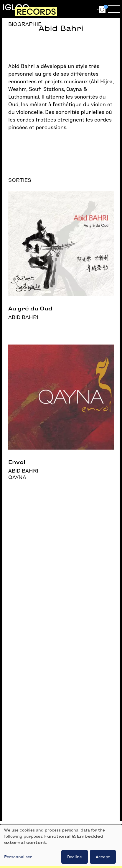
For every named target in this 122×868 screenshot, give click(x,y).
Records (36, 12)
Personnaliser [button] (18, 857)
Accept (103, 857)
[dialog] (61, 846)
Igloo (16, 7)
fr (81, 9)
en (91, 9)
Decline (75, 857)
